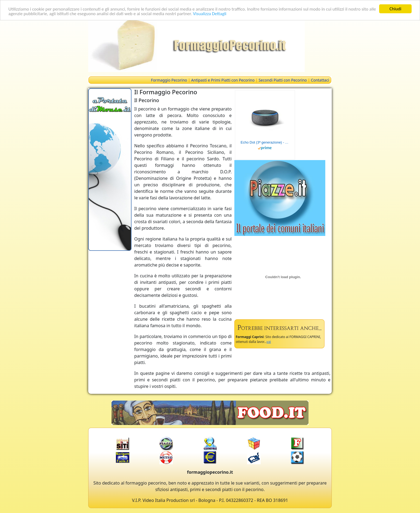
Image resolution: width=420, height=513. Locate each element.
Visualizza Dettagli (210, 13)
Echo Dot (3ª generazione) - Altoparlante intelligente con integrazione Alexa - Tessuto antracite (265, 142)
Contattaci (320, 80)
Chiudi (395, 9)
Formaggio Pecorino (169, 80)
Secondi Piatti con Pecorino (283, 80)
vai (269, 342)
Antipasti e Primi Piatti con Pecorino (223, 80)
